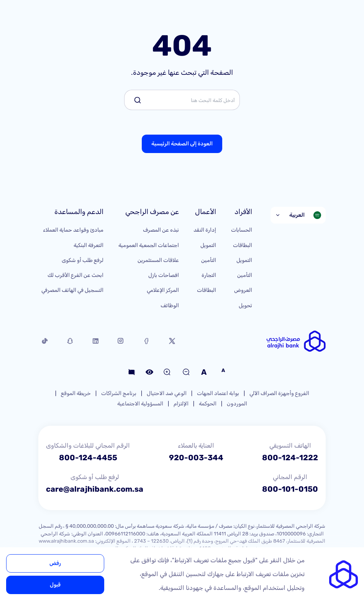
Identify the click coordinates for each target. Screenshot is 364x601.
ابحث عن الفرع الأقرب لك (75, 275)
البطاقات (243, 245)
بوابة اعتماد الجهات (218, 393)
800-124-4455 (88, 458)
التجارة (209, 275)
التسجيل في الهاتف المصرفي (72, 290)
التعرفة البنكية (89, 245)
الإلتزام (181, 404)
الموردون (237, 404)
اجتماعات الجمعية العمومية (149, 245)
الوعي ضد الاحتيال (167, 393)
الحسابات (242, 230)
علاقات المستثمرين (158, 260)
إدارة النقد (205, 230)
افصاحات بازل (164, 275)
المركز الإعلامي (163, 290)
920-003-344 (196, 458)
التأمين (245, 275)
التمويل (244, 260)
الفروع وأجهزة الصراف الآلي (279, 393)
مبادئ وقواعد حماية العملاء (73, 230)
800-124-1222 (290, 458)
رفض (55, 563)
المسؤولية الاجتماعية (140, 404)
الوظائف (170, 305)
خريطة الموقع (76, 393)
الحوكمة (208, 404)
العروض (243, 290)
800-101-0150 (290, 489)
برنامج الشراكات (119, 393)
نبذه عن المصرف (161, 230)
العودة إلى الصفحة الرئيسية (182, 144)
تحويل (245, 305)
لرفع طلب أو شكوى (83, 260)
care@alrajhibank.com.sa (95, 489)
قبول (55, 585)
